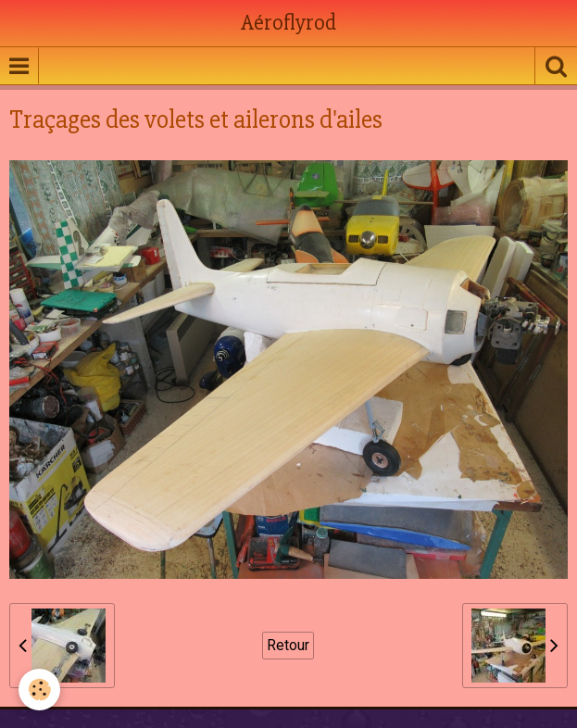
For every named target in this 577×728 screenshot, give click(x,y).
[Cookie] (39, 690)
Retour (288, 645)
